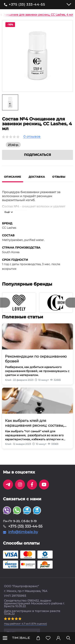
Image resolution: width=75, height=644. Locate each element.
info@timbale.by (23, 532)
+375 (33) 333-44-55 (27, 5)
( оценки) (25, 624)
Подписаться (37, 155)
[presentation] (5, 303)
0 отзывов (32, 137)
